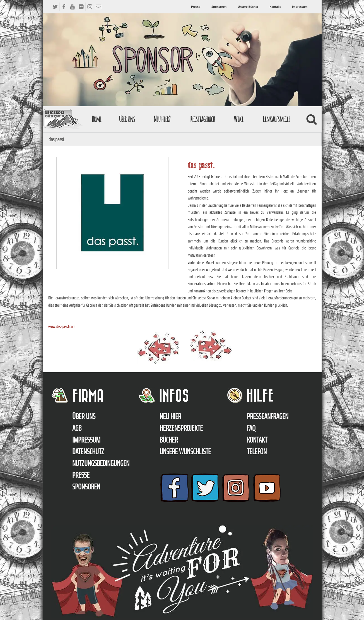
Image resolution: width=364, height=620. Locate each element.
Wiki (238, 119)
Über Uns (127, 119)
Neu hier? (162, 119)
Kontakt (275, 7)
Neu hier (170, 416)
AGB (77, 428)
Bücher (169, 440)
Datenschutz (88, 451)
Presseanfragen (268, 416)
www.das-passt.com (62, 327)
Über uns (84, 416)
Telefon (257, 451)
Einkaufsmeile (276, 119)
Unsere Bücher (248, 7)
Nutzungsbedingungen (101, 463)
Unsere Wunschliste (185, 451)
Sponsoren (219, 7)
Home (97, 119)
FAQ (251, 428)
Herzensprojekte (181, 428)
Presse (196, 7)
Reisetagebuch (203, 119)
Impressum (300, 7)
